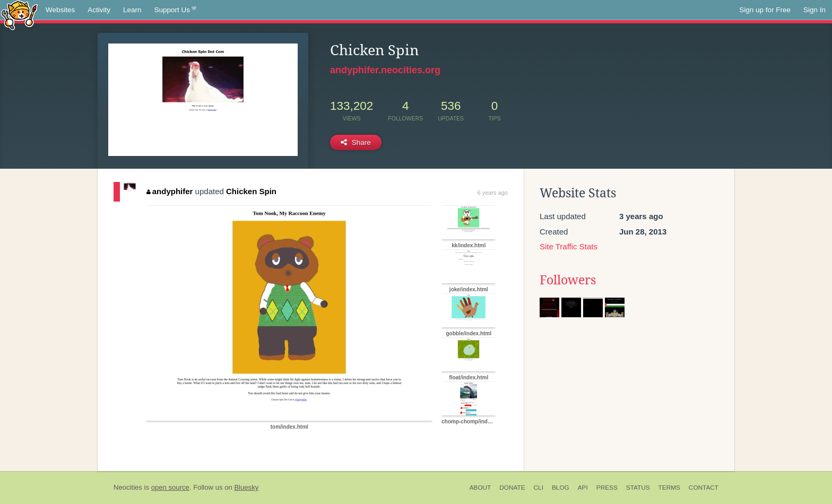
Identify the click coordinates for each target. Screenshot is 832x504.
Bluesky (246, 487)
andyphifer (170, 191)
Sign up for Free (765, 10)
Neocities (128, 487)
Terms (669, 488)
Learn (132, 10)
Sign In (814, 10)
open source (170, 487)
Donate (512, 488)
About (480, 488)
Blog (561, 488)
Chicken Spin (251, 191)
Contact (704, 488)
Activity (99, 10)
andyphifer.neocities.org (385, 70)
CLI (539, 488)
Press (607, 488)
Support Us (175, 10)
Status (638, 488)
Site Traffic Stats (569, 246)
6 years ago (493, 193)
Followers (568, 280)
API (583, 488)
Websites (60, 10)
